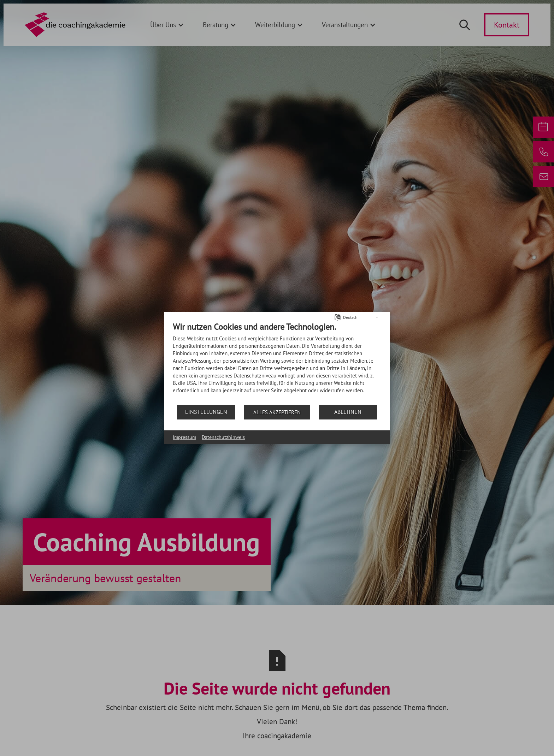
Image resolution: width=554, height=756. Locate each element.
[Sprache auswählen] (338, 317)
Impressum (184, 437)
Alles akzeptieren (277, 412)
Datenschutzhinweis (223, 437)
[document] (277, 363)
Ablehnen (348, 412)
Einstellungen (206, 412)
